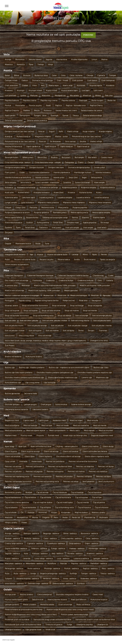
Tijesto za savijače (107, 260)
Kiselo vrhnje (73, 131)
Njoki (94, 255)
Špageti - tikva (40, 116)
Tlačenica (43, 228)
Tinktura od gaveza (54, 625)
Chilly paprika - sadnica (71, 538)
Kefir (61, 131)
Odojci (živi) (20, 208)
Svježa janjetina (90, 223)
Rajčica (58, 106)
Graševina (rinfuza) (85, 281)
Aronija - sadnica (12, 533)
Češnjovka (69, 162)
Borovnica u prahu (13, 492)
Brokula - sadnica (32, 538)
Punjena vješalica (41, 213)
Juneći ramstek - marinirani (47, 183)
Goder (22, 173)
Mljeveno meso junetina (48, 203)
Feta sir (41, 131)
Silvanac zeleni (11, 306)
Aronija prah (10, 595)
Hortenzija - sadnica (97, 549)
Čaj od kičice (30, 497)
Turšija (69, 625)
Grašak (25, 85)
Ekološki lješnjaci (12, 404)
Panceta (33, 208)
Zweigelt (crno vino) (99, 341)
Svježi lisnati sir (83, 147)
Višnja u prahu (11, 523)
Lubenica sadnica (81, 559)
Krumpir (21, 90)
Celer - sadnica (50, 538)
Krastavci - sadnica (95, 554)
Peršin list (112, 100)
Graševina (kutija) (66, 281)
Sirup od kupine (31, 311)
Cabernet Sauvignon (14, 276)
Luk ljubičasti (10, 95)
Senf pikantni (88, 482)
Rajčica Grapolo (12, 111)
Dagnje (8, 244)
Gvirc (100, 281)
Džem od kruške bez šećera (95, 451)
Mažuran (9, 518)
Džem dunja (108, 446)
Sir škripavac (56, 142)
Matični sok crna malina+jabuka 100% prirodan (55, 286)
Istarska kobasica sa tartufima (18, 178)
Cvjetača (101, 75)
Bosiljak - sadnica (12, 538)
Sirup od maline (72, 311)
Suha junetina (43, 223)
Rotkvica (48, 111)
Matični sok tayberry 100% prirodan (44, 291)
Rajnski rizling (25, 301)
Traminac (103, 331)
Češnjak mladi (11, 80)
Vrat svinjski (88, 228)
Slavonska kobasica (13, 223)
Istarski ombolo (42, 178)
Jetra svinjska (10, 183)
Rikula (37, 111)
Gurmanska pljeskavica (39, 173)
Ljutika (23, 95)
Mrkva (98, 95)
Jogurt (52, 131)
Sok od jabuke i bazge (78, 326)
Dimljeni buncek (37, 167)
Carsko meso (107, 157)
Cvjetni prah (43, 420)
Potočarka (20, 106)
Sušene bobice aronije (81, 404)
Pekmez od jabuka (13, 471)
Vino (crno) (10, 336)
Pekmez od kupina (55, 471)
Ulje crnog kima (32, 383)
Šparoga (54, 116)
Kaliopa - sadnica (40, 554)
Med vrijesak (89, 430)
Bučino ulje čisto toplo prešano (19, 373)
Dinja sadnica (75, 544)
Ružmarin (104, 518)
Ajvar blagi (10, 446)
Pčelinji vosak (26, 435)
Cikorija (90, 75)
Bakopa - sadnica (31, 533)
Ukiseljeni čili (102, 625)
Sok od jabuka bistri (102, 321)
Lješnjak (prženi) (12, 605)
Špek (18, 228)
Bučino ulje (10, 368)
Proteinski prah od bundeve (17, 620)
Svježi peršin (10, 116)
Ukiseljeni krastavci (13, 630)
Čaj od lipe (97, 497)
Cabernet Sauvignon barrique (40, 276)
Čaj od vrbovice (102, 507)
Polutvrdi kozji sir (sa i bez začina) (86, 137)
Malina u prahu (98, 513)
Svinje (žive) (58, 223)
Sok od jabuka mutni (14, 326)
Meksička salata (47, 605)
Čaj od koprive (81, 497)
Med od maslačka (81, 425)
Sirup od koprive (12, 311)
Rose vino (83, 301)
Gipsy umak (10, 461)
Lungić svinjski (11, 203)
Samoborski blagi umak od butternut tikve (52, 620)
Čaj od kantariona (13, 497)
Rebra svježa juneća (79, 213)
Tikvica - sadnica (107, 574)
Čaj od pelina (99, 502)
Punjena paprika (80, 208)
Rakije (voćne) (69, 301)
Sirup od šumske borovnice (17, 316)
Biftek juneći (28, 157)
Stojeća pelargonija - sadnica (53, 574)
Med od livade (63, 425)
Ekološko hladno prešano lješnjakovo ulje (55, 373)
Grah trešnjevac (108, 80)
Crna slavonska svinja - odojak (48, 162)
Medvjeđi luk (60, 95)
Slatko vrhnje (96, 142)
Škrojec (91, 331)
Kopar (54, 513)
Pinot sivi (95, 296)
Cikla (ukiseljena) (45, 595)
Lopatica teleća (83, 198)
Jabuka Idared (35, 59)
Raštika (27, 111)
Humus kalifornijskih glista (16, 600)
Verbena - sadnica (51, 579)
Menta (35, 518)
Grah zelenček (11, 85)
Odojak (8, 208)
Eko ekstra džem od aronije (68, 456)
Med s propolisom (57, 430)
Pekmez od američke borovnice (83, 461)
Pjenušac (107, 296)
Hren (35, 85)
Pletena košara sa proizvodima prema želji (24, 610)
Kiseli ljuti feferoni (79, 600)
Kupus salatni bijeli (69, 90)
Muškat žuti (48, 296)
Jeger (84, 178)
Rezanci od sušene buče (25, 260)
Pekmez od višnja (71, 482)
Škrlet (81, 331)
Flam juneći (10, 173)
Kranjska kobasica (42, 193)
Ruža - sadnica (20, 574)
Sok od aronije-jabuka (102, 316)
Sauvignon (96, 301)
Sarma (75, 218)
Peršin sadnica (34, 569)
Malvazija (26, 286)
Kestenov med (59, 420)
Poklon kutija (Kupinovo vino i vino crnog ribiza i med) (70, 610)
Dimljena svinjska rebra (15, 167)
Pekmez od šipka (84, 477)
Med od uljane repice (36, 430)
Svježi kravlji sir (67, 147)
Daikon (25, 80)
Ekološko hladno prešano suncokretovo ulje (24, 378)
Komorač (81, 85)
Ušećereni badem (40, 410)
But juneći (66, 157)
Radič (48, 106)
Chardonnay (98, 276)
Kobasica (9, 188)
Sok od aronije (82, 316)
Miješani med (11, 435)
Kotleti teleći (24, 193)
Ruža (7, 574)
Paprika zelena (68, 100)
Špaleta (8, 228)
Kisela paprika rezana (57, 600)
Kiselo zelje (68, 85)
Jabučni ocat (38, 600)
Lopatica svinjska (65, 198)
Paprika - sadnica (79, 564)
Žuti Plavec (10, 346)
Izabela (110, 281)
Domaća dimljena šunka (79, 167)
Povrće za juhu (35, 106)
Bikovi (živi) (42, 157)
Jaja (31, 255)
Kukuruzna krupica (99, 600)
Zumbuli (81, 584)
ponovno (88, 35)
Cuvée (111, 276)
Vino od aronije (45, 336)
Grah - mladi (62, 80)
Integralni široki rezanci (15, 255)
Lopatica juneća (46, 198)
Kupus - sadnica (12, 559)
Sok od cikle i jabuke (29, 321)
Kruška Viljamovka (79, 59)
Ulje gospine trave (33, 630)
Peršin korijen (97, 100)
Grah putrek (78, 80)
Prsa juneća (63, 208)
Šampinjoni (25, 116)
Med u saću (75, 430)
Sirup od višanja (64, 316)
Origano (46, 518)
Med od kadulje (30, 425)
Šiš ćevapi (105, 223)
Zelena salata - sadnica (63, 584)
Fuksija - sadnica (58, 549)
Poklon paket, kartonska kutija (74, 615)
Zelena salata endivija (92, 116)
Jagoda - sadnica (12, 554)
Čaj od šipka (45, 507)
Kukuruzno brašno (34, 357)
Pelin (56, 518)
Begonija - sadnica (51, 533)
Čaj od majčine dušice (43, 502)
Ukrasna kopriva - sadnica (27, 579)
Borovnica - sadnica (89, 533)
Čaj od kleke (46, 497)
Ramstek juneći (60, 213)
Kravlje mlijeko (105, 131)
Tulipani (8, 579)
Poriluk (8, 106)
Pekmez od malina (76, 471)
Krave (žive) (59, 193)
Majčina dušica (81, 513)
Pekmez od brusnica (35, 466)
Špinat (65, 116)
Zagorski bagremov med (102, 435)
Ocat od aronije (65, 605)
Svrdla (77, 260)
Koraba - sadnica (75, 554)
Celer (54, 75)
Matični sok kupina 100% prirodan (95, 286)
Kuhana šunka (86, 193)
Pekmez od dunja (106, 466)
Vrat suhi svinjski (72, 228)
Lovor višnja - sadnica (44, 559)
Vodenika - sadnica (89, 579)
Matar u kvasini (30, 605)
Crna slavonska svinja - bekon (18, 162)
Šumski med (53, 435)
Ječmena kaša (30, 394)
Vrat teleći (102, 228)
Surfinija (73, 574)
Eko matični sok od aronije (17, 281)
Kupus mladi (52, 90)
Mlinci (85, 255)
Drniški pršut (99, 167)
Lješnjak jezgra (30, 404)
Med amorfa (93, 420)
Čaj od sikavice (11, 507)
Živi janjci (9, 233)
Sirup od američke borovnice (35, 306)
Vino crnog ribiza (26, 336)
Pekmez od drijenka (85, 466)
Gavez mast (98, 595)
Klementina (62, 59)
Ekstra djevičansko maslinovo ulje (63, 378)
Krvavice (71, 193)
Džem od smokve (13, 456)
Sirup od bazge (77, 306)
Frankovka (37, 281)
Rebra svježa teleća (13, 218)
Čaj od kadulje (77, 492)
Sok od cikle (10, 321)
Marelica (9, 64)
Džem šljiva (30, 456)
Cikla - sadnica (92, 538)
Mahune (34, 95)
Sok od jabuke (57, 326)
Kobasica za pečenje (49, 188)
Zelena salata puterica (37, 121)
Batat (7, 75)
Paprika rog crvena (49, 100)
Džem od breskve (71, 451)
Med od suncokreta (13, 430)
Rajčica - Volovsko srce (76, 106)
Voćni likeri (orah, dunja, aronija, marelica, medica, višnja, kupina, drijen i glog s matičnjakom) (45, 341)
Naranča (21, 64)
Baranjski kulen (12, 157)
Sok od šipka (69, 331)
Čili (22, 513)
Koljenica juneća (69, 188)
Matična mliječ (76, 420)
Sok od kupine (35, 331)
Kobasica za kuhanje (26, 188)
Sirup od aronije (59, 306)
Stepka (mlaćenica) (14, 147)
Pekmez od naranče (42, 477)
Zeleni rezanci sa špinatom (17, 265)
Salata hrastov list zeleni (92, 111)
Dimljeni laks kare (56, 167)
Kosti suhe (9, 193)
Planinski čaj (90, 518)
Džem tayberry (45, 456)
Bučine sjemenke (12, 394)
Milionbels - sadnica (35, 564)
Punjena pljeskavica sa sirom (17, 213)
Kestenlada (37, 461)
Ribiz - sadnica (108, 569)
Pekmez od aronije (13, 466)
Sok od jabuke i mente (102, 326)
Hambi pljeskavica (62, 173)
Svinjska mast (73, 223)
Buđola (54, 157)
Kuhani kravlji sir (24, 137)
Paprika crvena (30, 100)
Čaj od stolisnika (29, 507)
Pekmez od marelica (98, 471)
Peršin (65, 518)
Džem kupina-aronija (30, 451)
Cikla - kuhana (76, 75)
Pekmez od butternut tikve (60, 466)
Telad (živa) (30, 228)
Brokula (27, 75)
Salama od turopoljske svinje (55, 218)
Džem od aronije (51, 451)
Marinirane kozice (23, 244)
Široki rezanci (90, 260)
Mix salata (74, 95)
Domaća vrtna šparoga (42, 80)
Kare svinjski (99, 183)
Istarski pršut (59, 178)
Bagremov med (12, 420)
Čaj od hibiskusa (60, 492)
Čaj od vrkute (11, 513)
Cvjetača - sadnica (35, 544)
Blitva (17, 75)
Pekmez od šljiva (103, 477)
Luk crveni (98, 90)
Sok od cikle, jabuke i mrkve (55, 321)
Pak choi (109, 95)
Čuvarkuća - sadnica (56, 544)
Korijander (66, 513)
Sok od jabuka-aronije (37, 326)
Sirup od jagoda (95, 306)
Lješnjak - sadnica (101, 559)
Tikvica (76, 116)
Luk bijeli (86, 90)
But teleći (92, 157)
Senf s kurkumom (106, 482)
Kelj (43, 85)
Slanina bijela (99, 218)
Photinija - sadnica (52, 569)
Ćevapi (91, 162)
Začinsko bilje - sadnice (38, 584)
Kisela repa (54, 85)
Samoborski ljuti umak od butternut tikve (23, 625)
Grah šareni (92, 80)
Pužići (7, 260)
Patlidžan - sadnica (99, 564)
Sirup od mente (90, 311)
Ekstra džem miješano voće (97, 456)
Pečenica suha (48, 208)
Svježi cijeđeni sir (33, 147)
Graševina (50, 281)
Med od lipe (47, 425)
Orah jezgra (46, 404)
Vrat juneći (56, 228)
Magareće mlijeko (43, 137)
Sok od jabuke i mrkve (15, 331)
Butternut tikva (41, 75)
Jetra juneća (96, 178)
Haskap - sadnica (77, 549)
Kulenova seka (11, 198)
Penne (104, 255)
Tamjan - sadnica (89, 574)
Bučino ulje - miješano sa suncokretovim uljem (69, 368)
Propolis (40, 435)
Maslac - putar (61, 137)
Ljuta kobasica (27, 203)
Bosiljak (29, 492)
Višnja (50, 64)
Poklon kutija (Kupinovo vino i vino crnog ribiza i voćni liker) (31, 615)
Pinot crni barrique (79, 296)
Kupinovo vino (11, 286)
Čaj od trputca (84, 507)
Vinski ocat (50, 630)
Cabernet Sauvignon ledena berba (73, 276)
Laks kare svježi (28, 198)
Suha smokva (61, 404)
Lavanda (27, 559)
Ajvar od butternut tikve (41, 446)
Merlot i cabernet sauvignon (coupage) (22, 296)
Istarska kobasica (103, 173)
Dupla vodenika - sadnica (16, 549)
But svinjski (79, 157)
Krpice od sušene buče (57, 255)
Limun (94, 59)
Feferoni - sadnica (39, 549)
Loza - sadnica (63, 559)
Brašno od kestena (13, 357)
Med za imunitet (106, 430)
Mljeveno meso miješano (74, 203)
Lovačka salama (102, 198)
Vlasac (24, 523)
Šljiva (31, 64)
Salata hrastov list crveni (66, 111)
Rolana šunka (32, 218)
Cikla (63, 75)
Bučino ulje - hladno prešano (32, 368)
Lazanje (75, 255)
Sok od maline (52, 331)
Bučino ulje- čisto (101, 368)
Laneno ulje (87, 378)
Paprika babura (12, 100)
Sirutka (83, 142)
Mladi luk (87, 95)
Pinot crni (62, 296)
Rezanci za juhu (47, 260)
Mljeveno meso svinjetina (100, 203)
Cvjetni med (28, 420)
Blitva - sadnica (70, 533)
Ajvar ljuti (22, 446)
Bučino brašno (27, 595)
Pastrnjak (83, 100)
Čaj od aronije (42, 492)
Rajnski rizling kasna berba (47, 301)
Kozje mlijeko (89, 131)
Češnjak (113, 75)
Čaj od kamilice (95, 492)
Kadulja (31, 513)
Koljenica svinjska (89, 188)
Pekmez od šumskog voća (47, 482)
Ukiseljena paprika (84, 625)
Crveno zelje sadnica (14, 544)
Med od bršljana (12, 425)
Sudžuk (30, 223)
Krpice (40, 255)
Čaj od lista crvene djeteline (17, 502)
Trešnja (41, 64)
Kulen (99, 193)
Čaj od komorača (63, 497)
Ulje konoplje (50, 383)
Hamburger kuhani (83, 173)
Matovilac (46, 95)
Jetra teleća (26, 183)
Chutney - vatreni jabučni (67, 446)
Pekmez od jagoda (34, 471)
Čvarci (81, 162)
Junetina (67, 183)
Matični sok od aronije (14, 291)
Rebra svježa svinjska (101, 213)
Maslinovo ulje (102, 378)
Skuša (38, 244)
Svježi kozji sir (50, 147)
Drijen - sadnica (91, 544)
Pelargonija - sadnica (14, 569)
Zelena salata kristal (14, 121)
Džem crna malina (90, 446)
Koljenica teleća (107, 188)
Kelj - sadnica (57, 554)
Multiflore (52, 564)
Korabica (110, 85)
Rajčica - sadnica (90, 569)
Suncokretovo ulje (13, 383)
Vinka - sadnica (70, 579)
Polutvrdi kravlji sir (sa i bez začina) (20, 142)
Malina (104, 59)
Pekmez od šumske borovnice (18, 482)
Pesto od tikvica (83, 605)
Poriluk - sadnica (71, 569)
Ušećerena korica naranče (17, 410)
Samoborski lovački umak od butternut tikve (95, 620)
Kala (26, 554)
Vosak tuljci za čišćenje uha (75, 435)
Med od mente (100, 425)
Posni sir (42, 142)
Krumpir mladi (35, 90)
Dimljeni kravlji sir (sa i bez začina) (19, 131)
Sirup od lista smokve (51, 311)
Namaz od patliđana (55, 461)
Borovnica (20, 59)
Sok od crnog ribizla (80, 321)
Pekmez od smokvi (64, 477)
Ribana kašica (64, 260)
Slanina (85, 218)
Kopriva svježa (96, 85)
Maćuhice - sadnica (13, 564)
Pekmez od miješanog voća (17, 477)
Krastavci (9, 90)
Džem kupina (11, 451)
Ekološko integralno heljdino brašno (72, 595)
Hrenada (23, 461)
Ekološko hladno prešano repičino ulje (95, 373)
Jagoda (49, 59)
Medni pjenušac (71, 291)
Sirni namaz (70, 142)
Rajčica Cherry (96, 106)
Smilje (33, 574)
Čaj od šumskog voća (64, 507)
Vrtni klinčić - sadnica (14, 584)
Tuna (47, 244)
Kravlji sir (9, 137)
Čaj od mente (83, 502)
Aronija (8, 59)
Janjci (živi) (73, 178)
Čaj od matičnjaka (65, 502)
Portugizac (10, 301)
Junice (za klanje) (83, 183)
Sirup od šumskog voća (43, 316)
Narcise (64, 564)
